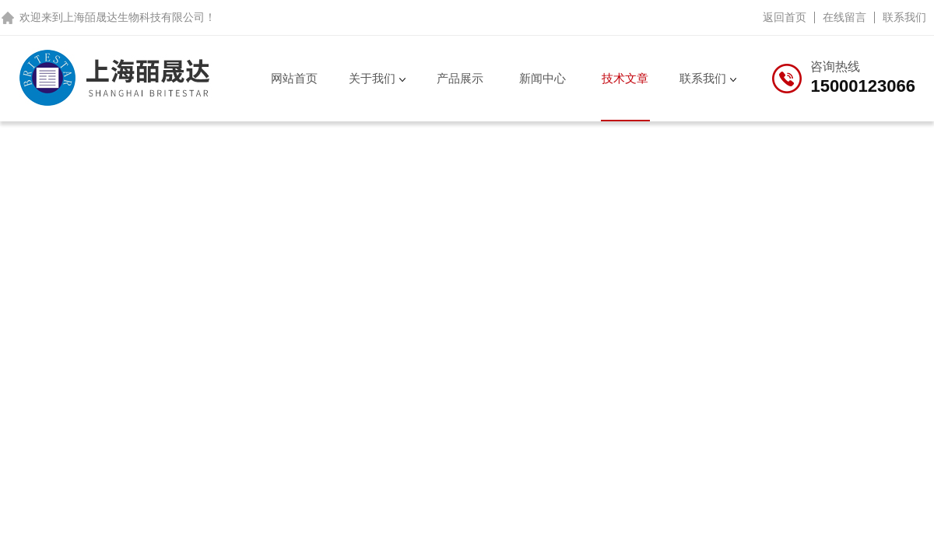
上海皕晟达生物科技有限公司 (134, 17)
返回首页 (785, 17)
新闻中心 (542, 78)
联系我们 (904, 17)
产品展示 (460, 78)
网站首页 (294, 78)
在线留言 (844, 17)
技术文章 (625, 78)
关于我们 (372, 78)
